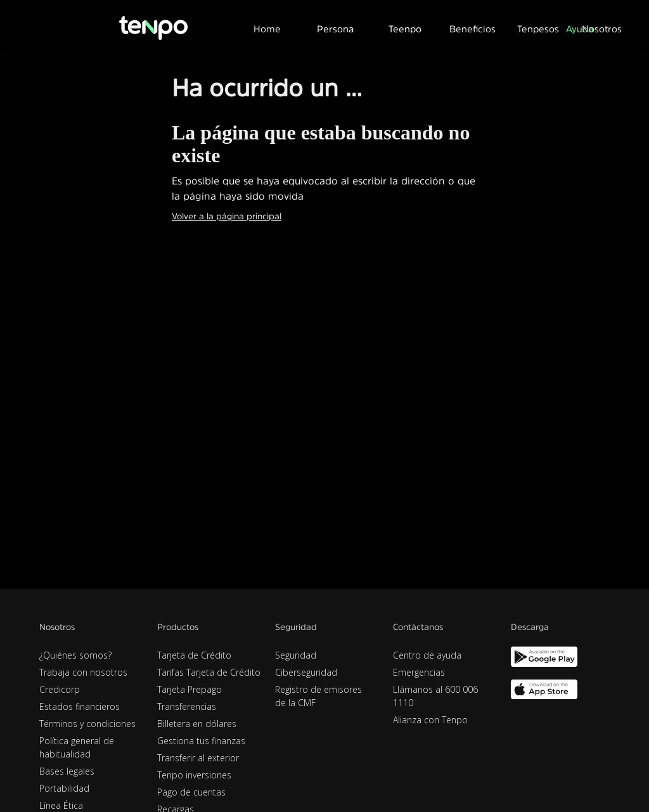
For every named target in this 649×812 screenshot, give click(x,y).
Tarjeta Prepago (190, 689)
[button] (335, 27)
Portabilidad (64, 788)
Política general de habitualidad (77, 747)
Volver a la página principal (227, 216)
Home (267, 29)
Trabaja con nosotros (83, 672)
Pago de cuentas (191, 792)
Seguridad (296, 655)
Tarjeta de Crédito (194, 655)
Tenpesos (538, 29)
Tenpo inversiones (194, 775)
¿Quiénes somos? (75, 655)
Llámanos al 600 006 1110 (435, 696)
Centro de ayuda (427, 655)
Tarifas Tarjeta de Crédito (209, 672)
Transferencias (187, 706)
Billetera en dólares (197, 724)
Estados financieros (80, 706)
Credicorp (60, 689)
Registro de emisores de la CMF (318, 696)
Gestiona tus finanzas (201, 741)
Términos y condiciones (87, 724)
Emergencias (419, 672)
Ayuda (580, 29)
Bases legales (67, 771)
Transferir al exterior (198, 758)
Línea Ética (61, 805)
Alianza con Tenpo (430, 720)
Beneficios (472, 29)
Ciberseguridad (306, 672)
